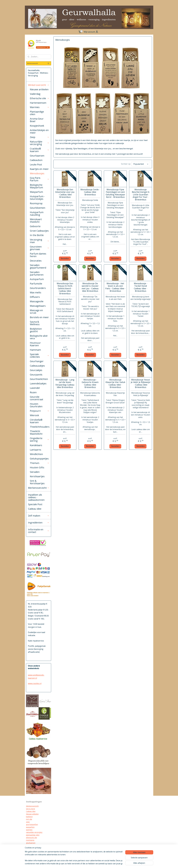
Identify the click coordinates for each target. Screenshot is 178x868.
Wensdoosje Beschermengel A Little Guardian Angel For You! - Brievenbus (141, 195)
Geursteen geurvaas (40, 248)
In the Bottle (37, 235)
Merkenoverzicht (39, 488)
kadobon (29, 817)
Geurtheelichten (39, 379)
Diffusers (35, 297)
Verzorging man (40, 241)
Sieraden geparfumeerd (38, 266)
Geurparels (36, 375)
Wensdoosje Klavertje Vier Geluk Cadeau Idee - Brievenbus (115, 384)
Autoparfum (37, 279)
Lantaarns (36, 450)
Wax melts (36, 292)
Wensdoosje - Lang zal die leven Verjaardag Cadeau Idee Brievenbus (65, 384)
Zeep (40, 137)
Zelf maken (39, 516)
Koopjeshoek (37, 126)
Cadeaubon (36, 160)
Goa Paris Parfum (40, 179)
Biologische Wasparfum (36, 186)
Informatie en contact (39, 531)
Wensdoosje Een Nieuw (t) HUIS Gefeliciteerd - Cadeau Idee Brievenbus (65, 289)
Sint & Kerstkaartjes (37, 482)
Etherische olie (40, 98)
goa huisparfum (32, 824)
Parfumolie (36, 284)
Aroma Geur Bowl (37, 120)
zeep (28, 822)
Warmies (40, 107)
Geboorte (35, 226)
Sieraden (35, 472)
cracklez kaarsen (32, 845)
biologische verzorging (34, 851)
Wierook (34, 415)
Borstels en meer (39, 317)
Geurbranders (38, 288)
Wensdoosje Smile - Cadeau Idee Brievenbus (90, 192)
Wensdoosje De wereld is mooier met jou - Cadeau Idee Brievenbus (90, 287)
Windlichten (36, 454)
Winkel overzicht (39, 85)
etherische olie (32, 838)
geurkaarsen (31, 843)
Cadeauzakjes (37, 366)
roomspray (30, 840)
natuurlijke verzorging (34, 832)
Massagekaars (38, 306)
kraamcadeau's (32, 848)
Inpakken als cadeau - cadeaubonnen (36, 497)
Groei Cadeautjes (39, 231)
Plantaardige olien (37, 113)
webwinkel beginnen (105, 864)
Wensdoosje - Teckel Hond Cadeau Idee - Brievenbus (141, 287)
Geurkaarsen (37, 156)
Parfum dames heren (38, 255)
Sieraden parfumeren (37, 273)
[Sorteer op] (141, 164)
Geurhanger (37, 361)
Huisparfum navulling (37, 214)
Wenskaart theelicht (36, 221)
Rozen (33, 392)
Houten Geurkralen (36, 405)
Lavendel (35, 388)
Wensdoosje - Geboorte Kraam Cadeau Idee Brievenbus (90, 384)
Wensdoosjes (37, 173)
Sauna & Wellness (35, 323)
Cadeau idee (35, 509)
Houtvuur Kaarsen (35, 344)
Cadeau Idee (31, 811)
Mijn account (91, 32)
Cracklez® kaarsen (40, 150)
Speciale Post (35, 504)
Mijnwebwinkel (126, 864)
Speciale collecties (40, 356)
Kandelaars (36, 445)
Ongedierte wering (40, 439)
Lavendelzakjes (38, 383)
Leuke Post (36, 165)
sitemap (91, 864)
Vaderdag (35, 94)
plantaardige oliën (33, 835)
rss (96, 864)
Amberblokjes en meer (39, 131)
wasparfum (30, 827)
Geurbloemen (38, 208)
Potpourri (40, 411)
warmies (29, 830)
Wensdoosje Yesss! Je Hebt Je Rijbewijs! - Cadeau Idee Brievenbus (141, 384)
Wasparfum (36, 192)
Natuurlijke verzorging (40, 143)
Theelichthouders (40, 427)
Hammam (35, 350)
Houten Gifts (37, 467)
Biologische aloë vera (39, 337)
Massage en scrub (36, 312)
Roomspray (36, 203)
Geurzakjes (36, 370)
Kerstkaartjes (37, 476)
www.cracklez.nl (35, 683)
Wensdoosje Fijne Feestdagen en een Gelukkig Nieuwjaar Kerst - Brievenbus (115, 193)
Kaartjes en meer (39, 169)
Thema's (40, 463)
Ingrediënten (39, 523)
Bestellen (65, 258)
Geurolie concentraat (37, 398)
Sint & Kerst (31, 809)
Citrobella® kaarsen (36, 421)
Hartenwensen (38, 103)
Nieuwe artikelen (39, 89)
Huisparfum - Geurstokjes (37, 198)
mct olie (29, 819)
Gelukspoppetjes (39, 459)
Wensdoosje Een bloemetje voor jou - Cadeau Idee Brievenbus (65, 193)
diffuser (29, 853)
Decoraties (36, 261)
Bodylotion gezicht (36, 330)
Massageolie (37, 301)
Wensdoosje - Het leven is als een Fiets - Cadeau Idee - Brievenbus (115, 287)
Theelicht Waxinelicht (36, 432)
